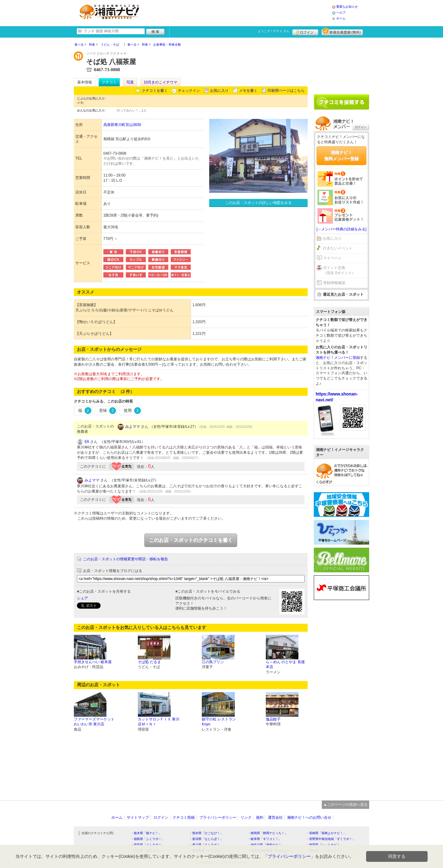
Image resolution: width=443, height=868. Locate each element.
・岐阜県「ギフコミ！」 (265, 839)
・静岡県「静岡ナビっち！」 (268, 833)
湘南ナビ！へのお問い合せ (309, 817)
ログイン (305, 31)
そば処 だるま (149, 662)
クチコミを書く (155, 91)
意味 (108, 411)
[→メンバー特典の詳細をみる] (342, 229)
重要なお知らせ (347, 7)
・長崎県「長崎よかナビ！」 (326, 833)
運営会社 (275, 817)
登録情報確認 (334, 283)
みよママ (133, 427)
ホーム (341, 18)
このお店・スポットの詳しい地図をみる (258, 203)
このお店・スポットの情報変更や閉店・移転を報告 (126, 559)
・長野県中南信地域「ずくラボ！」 (331, 839)
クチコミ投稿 (184, 817)
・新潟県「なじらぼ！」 (206, 839)
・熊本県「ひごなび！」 (206, 833)
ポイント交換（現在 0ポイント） (339, 270)
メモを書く (248, 91)
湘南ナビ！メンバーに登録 (338, 358)
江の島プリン (213, 662)
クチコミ (109, 82)
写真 (130, 82)
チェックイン (189, 91)
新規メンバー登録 (342, 31)
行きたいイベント (338, 248)
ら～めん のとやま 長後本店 (285, 665)
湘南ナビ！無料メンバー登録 (341, 156)
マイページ (332, 258)
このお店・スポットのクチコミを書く (191, 540)
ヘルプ (341, 12)
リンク (246, 817)
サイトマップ (138, 817)
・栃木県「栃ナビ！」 (146, 833)
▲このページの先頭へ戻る (345, 805)
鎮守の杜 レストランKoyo (219, 722)
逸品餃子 (273, 719)
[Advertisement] (238, 12)
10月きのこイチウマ (160, 82)
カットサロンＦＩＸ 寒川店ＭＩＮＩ (159, 722)
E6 (87, 442)
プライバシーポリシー (218, 817)
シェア (82, 598)
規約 (260, 817)
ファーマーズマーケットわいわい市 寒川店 (94, 722)
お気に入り (219, 91)
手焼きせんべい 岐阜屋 (93, 662)
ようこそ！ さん (274, 31)
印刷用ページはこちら (286, 91)
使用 (132, 411)
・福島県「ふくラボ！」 (148, 839)
